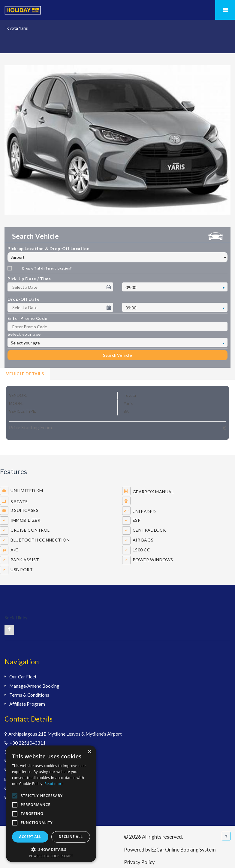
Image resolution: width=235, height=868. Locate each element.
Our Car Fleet (23, 677)
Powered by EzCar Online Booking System (170, 850)
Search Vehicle (117, 355)
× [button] (89, 752)
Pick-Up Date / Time (29, 279)
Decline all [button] (71, 837)
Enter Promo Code (27, 318)
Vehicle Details (25, 374)
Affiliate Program (27, 704)
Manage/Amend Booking (34, 686)
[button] (51, 850)
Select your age (24, 334)
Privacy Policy (139, 862)
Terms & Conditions (29, 695)
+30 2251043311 (27, 743)
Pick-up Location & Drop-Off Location (48, 248)
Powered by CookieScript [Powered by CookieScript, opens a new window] (51, 856)
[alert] (51, 804)
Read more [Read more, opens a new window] (54, 784)
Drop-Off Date (23, 299)
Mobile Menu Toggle (225, 10)
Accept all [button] (30, 837)
